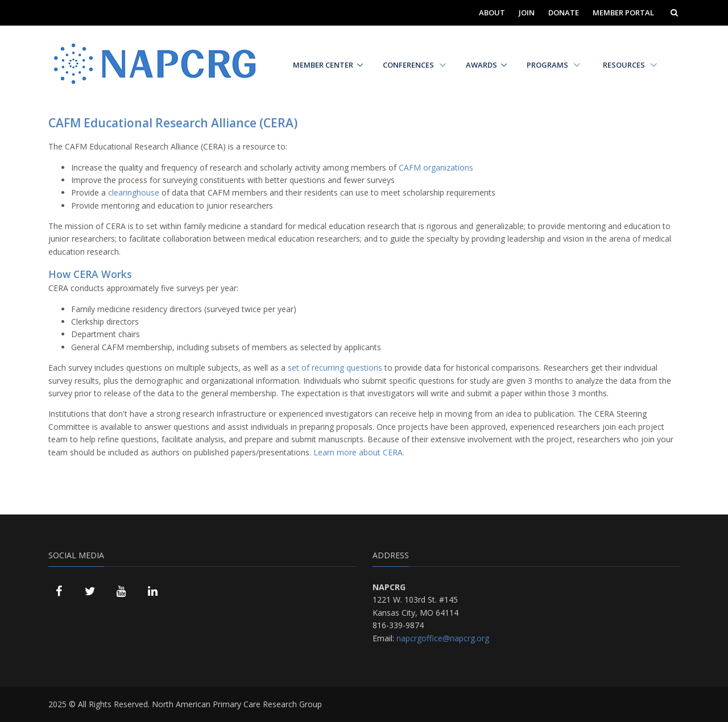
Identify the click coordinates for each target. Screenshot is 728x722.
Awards (481, 65)
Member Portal (623, 13)
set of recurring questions (335, 368)
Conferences (414, 65)
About (492, 13)
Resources (630, 65)
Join (527, 13)
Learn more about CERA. (359, 452)
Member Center (323, 65)
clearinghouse (134, 192)
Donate (564, 13)
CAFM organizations (436, 167)
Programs (553, 65)
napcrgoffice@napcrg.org (443, 638)
